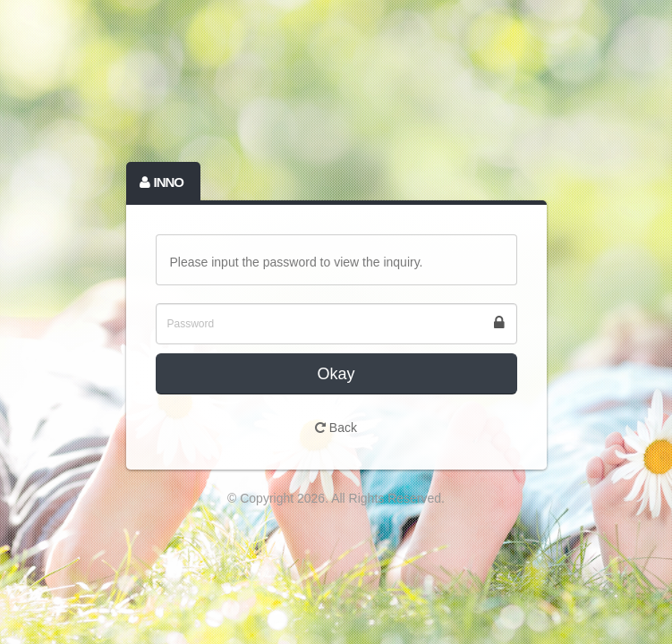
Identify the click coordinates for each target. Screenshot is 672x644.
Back (336, 428)
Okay (336, 374)
